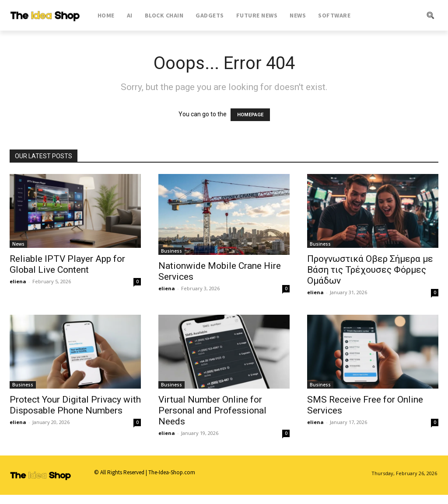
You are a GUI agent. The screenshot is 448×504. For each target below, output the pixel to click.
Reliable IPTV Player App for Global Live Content (67, 264)
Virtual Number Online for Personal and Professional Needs (212, 410)
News (18, 244)
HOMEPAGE (250, 115)
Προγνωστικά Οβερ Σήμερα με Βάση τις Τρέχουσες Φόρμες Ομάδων (370, 270)
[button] (401, 15)
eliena (18, 281)
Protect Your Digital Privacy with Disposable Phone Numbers (75, 405)
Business (171, 251)
